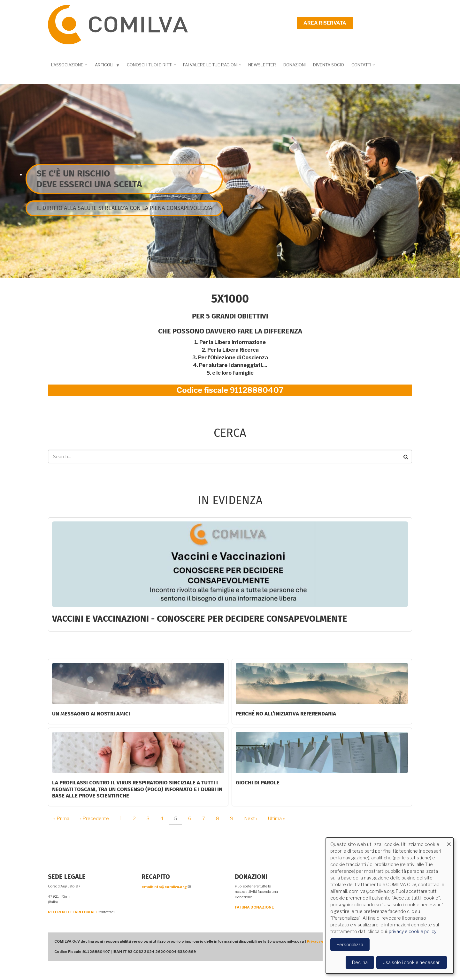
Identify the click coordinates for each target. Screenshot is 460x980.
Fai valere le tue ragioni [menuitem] (213, 67)
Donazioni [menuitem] (295, 65)
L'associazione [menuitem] (70, 67)
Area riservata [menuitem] (325, 23)
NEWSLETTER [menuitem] (262, 65)
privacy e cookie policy (413, 931)
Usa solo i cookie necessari (412, 962)
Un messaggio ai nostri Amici (91, 714)
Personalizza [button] (350, 944)
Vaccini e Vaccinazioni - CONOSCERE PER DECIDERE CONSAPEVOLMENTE (200, 619)
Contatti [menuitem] (364, 67)
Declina (360, 962)
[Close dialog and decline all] (449, 842)
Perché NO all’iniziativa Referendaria (286, 714)
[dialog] (390, 906)
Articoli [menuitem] (108, 66)
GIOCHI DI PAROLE (258, 783)
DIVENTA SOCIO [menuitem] (329, 65)
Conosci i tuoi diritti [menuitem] (152, 67)
